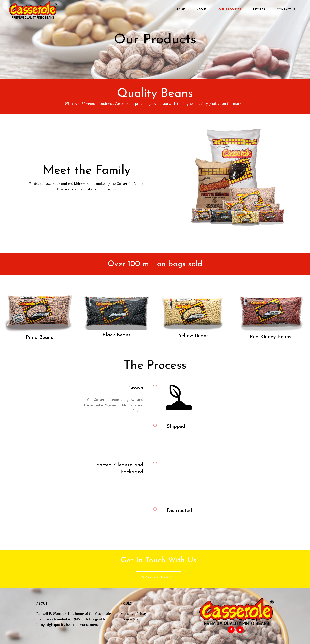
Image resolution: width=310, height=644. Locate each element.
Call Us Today (158, 577)
